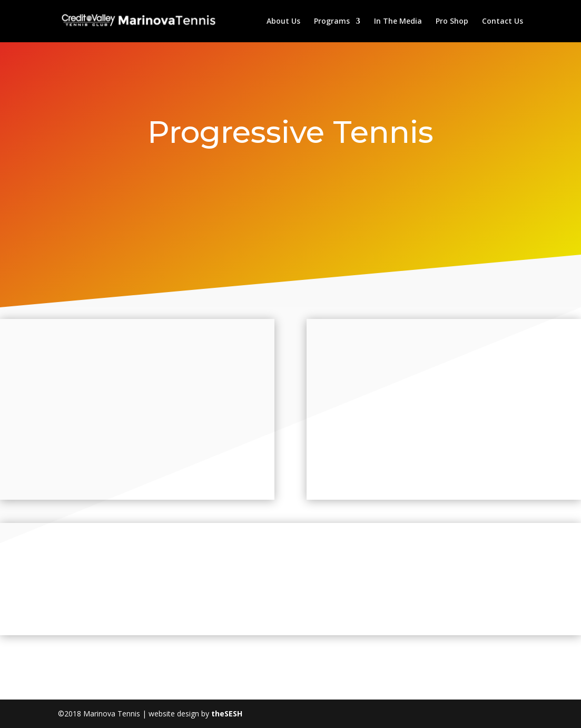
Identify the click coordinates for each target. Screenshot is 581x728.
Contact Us (503, 22)
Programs (332, 22)
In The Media (398, 22)
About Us (283, 22)
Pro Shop (452, 22)
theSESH (227, 714)
